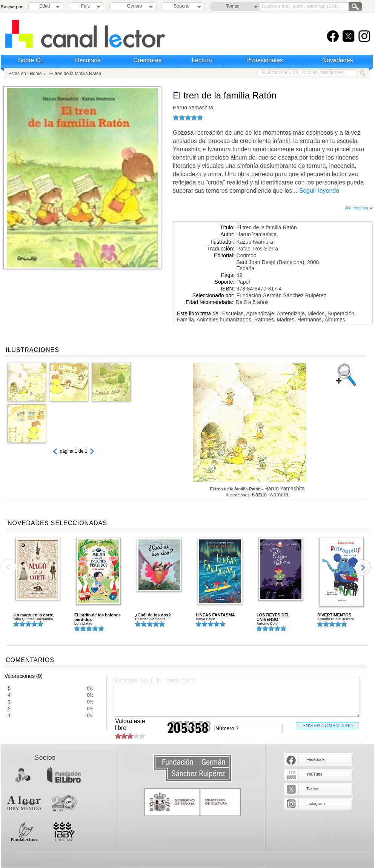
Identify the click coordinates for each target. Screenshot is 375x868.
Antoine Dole (267, 624)
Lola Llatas (83, 624)
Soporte (182, 6)
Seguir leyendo (319, 191)
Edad (45, 6)
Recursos (88, 60)
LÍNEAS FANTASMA (215, 615)
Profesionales (265, 60)
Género (133, 6)
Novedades (338, 60)
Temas (233, 6)
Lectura (202, 60)
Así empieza (359, 208)
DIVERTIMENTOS (334, 615)
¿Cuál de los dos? (153, 615)
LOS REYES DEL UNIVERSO (273, 617)
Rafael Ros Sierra (257, 249)
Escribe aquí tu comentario (237, 697)
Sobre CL (31, 60)
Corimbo (247, 255)
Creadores (148, 60)
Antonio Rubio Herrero (336, 619)
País (85, 6)
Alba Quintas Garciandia (33, 619)
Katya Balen (206, 619)
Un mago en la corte (33, 615)
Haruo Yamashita (193, 108)
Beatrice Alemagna (150, 619)
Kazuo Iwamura (255, 242)
